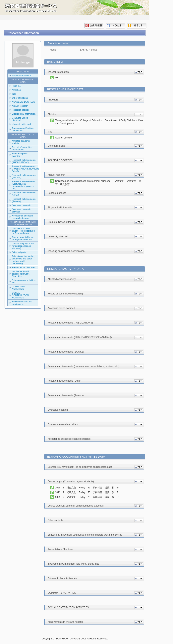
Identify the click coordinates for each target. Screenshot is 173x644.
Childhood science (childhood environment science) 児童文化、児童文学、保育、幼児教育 (98, 183)
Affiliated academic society (21, 142)
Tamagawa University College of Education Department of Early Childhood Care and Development (99, 122)
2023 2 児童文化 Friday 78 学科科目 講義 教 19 (88, 497)
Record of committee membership (22, 148)
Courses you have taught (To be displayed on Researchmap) (23, 231)
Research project (20, 110)
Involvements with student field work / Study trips (21, 274)
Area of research (20, 106)
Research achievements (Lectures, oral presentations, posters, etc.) (24, 185)
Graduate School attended (20, 119)
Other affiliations (20, 98)
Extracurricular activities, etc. (24, 281)
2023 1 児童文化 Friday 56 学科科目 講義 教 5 (88, 492)
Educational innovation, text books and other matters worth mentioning (23, 260)
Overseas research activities (21, 210)
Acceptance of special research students (23, 217)
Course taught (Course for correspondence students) (23, 246)
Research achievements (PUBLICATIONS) (24, 161)
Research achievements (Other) (24, 194)
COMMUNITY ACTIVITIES (19, 288)
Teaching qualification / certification (23, 129)
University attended (21, 124)
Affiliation (16, 90)
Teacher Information (22, 76)
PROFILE (17, 86)
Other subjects (19, 252)
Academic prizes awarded (20, 155)
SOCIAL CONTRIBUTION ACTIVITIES (20, 295)
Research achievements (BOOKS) (24, 176)
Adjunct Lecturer (64, 138)
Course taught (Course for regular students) (23, 238)
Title (14, 94)
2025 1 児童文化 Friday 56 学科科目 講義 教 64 (88, 488)
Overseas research (21, 205)
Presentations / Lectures (24, 267)
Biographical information (24, 114)
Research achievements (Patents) (24, 200)
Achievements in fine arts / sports (22, 303)
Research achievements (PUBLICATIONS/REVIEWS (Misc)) (25, 169)
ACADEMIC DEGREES (23, 102)
